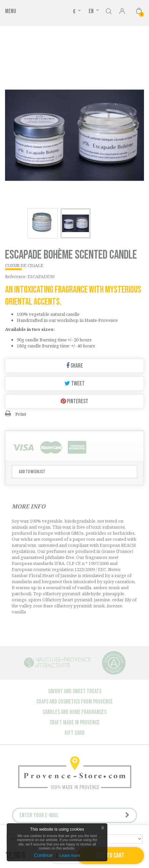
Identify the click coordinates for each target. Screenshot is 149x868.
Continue (43, 855)
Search (109, 10)
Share (74, 366)
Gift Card (74, 733)
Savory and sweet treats (75, 691)
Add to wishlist (32, 472)
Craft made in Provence (75, 723)
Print (21, 414)
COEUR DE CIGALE (24, 265)
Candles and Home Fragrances (74, 712)
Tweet (74, 384)
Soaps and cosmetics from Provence (74, 702)
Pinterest (74, 401)
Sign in (122, 12)
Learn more (70, 856)
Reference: (16, 276)
